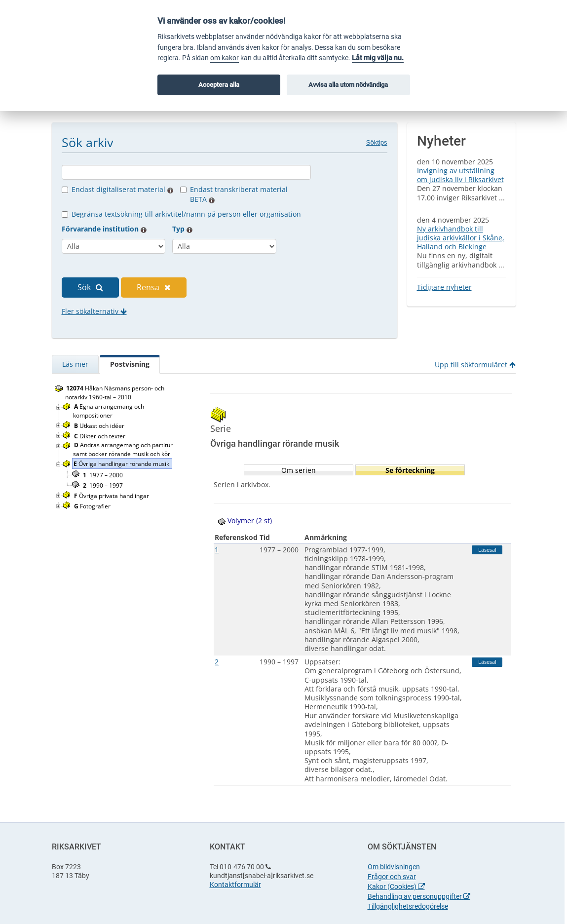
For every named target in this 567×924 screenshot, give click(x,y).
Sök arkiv (87, 142)
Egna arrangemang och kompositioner (109, 411)
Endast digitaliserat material (122, 189)
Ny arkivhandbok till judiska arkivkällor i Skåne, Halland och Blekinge (461, 238)
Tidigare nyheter (444, 287)
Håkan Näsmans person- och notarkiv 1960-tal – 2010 (115, 393)
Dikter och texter (100, 436)
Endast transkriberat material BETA (239, 194)
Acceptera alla (219, 85)
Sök (90, 287)
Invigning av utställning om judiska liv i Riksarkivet (460, 175)
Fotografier (93, 506)
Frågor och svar (392, 877)
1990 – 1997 (103, 485)
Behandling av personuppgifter (419, 896)
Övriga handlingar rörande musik (122, 464)
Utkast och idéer (100, 426)
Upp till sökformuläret (475, 365)
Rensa (154, 287)
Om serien (299, 470)
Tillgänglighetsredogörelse (408, 906)
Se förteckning (410, 470)
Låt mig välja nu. (378, 58)
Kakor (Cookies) (396, 886)
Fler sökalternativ (94, 311)
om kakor (225, 58)
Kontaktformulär (235, 885)
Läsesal (487, 550)
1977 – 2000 (103, 475)
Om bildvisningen (394, 867)
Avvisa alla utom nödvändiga (348, 85)
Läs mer (75, 364)
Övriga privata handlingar (112, 496)
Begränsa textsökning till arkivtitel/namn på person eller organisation (186, 214)
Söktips (377, 142)
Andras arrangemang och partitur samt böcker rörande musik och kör (123, 449)
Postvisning (130, 364)
